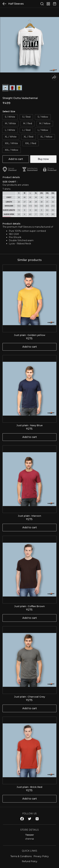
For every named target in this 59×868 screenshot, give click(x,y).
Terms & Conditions (21, 856)
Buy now (43, 159)
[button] (5, 88)
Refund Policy (30, 861)
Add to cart (16, 159)
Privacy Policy (41, 856)
